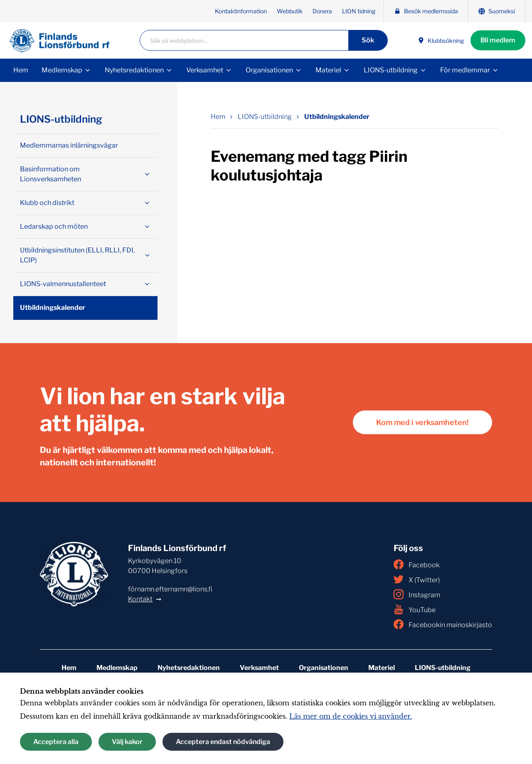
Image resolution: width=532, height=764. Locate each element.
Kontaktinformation (241, 11)
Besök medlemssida (426, 11)
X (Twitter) (417, 579)
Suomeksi (497, 11)
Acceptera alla (56, 742)
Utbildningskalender (53, 308)
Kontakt (140, 599)
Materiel (328, 70)
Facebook (417, 564)
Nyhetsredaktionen (134, 70)
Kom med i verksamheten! (422, 422)
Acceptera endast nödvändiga (223, 742)
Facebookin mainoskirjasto (443, 624)
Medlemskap (62, 70)
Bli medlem (498, 40)
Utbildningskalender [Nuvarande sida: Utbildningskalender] (337, 117)
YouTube (415, 609)
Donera (322, 11)
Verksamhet (205, 70)
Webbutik (290, 11)
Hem (21, 70)
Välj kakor (127, 742)
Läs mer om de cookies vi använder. (351, 716)
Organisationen (269, 70)
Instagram (417, 594)
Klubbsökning (441, 41)
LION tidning (359, 11)
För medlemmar (465, 70)
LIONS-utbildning (391, 70)
